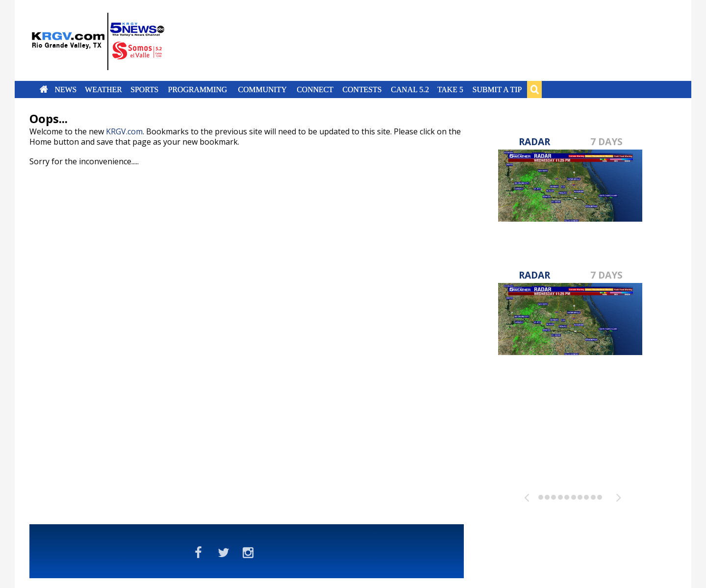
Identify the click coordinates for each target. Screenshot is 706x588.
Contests (362, 89)
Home (44, 89)
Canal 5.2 (410, 89)
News (65, 89)
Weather (103, 89)
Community (263, 89)
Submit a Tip (497, 89)
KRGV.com (124, 131)
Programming (198, 89)
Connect (315, 89)
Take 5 (450, 89)
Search (534, 89)
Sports (144, 89)
